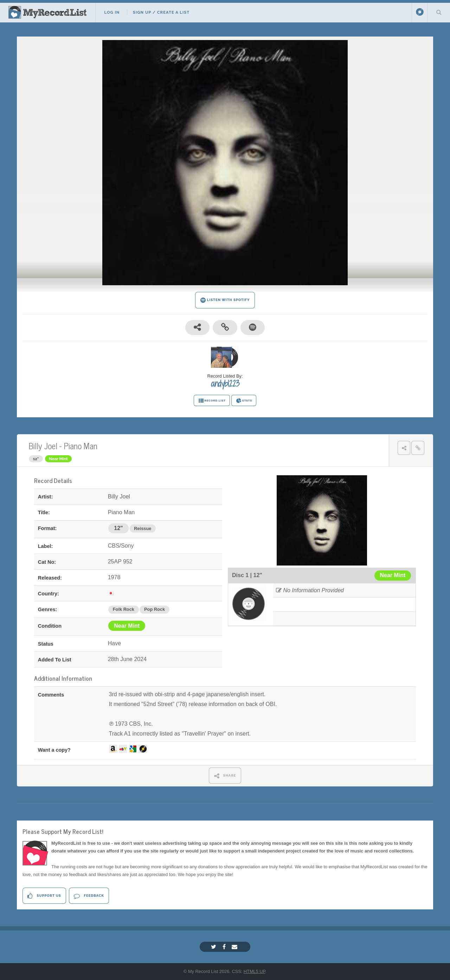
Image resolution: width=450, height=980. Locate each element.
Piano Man (81, 446)
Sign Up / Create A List (161, 12)
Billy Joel (43, 446)
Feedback (89, 896)
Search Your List (439, 12)
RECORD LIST (212, 401)
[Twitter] (214, 947)
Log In (112, 12)
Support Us (44, 896)
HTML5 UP (255, 971)
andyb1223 (225, 384)
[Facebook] (225, 947)
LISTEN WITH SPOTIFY (225, 300)
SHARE (225, 776)
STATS (244, 401)
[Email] (235, 947)
